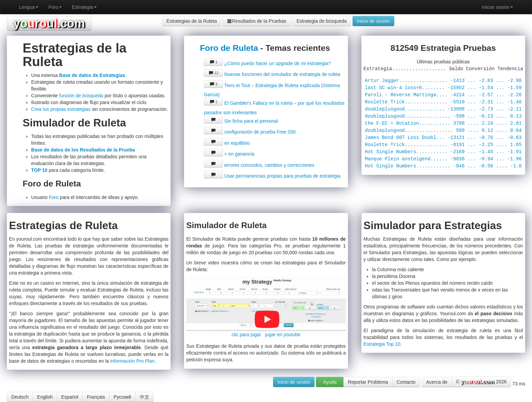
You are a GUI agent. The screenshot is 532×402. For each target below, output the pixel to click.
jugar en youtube (283, 335)
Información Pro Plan (132, 361)
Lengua (29, 7)
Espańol (70, 397)
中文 (145, 397)
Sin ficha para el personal (241, 121)
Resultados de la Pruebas (256, 21)
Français (96, 397)
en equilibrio (227, 143)
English (45, 397)
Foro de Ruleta (229, 48)
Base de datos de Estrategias (92, 75)
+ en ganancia (229, 154)
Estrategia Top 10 (382, 344)
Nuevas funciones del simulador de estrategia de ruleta (272, 74)
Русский (122, 397)
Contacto (406, 382)
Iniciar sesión (497, 7)
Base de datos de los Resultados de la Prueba (83, 150)
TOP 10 (39, 170)
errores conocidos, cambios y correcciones (259, 165)
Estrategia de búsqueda (322, 21)
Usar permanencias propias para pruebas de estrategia (272, 176)
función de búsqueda (81, 96)
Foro (55, 7)
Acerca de (437, 382)
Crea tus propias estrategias (61, 109)
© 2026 (481, 382)
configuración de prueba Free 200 (250, 132)
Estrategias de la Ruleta (192, 21)
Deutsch (20, 397)
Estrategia (84, 7)
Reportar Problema (368, 382)
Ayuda (330, 382)
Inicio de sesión (373, 21)
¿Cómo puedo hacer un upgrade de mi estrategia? (267, 63)
